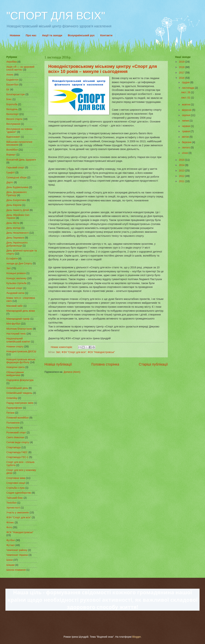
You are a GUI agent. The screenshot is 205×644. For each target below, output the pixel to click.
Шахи (10, 560)
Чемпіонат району (17, 550)
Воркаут (11, 155)
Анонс (10, 75)
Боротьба (12, 104)
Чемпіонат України (17, 555)
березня (187, 142)
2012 (182, 176)
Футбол (11, 540)
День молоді (14, 228)
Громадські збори (16, 178)
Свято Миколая (15, 437)
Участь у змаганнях (18, 513)
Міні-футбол (13, 324)
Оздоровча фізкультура (20, 380)
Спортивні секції (16, 483)
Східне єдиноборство (19, 493)
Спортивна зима (16, 478)
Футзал (11, 545)
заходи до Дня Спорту (19, 263)
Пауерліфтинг (14, 408)
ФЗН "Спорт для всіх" (74, 352)
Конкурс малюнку (16, 278)
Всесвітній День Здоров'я (21, 160)
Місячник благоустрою (19, 329)
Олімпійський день (17, 388)
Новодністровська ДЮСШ (21, 351)
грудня (186, 82)
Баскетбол (12, 85)
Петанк (10, 413)
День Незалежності (18, 233)
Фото (9, 527)
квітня (186, 137)
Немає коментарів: (62, 347)
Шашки (10, 565)
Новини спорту (15, 347)
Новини (15, 35)
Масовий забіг (15, 306)
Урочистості (13, 508)
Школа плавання (16, 570)
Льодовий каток (15, 293)
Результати (13, 428)
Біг (8, 90)
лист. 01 (186, 98)
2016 (182, 78)
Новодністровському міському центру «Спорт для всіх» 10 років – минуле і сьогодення (103, 69)
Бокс (9, 99)
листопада (188, 88)
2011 (182, 181)
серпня (186, 115)
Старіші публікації (153, 364)
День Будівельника (17, 187)
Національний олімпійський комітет (18, 340)
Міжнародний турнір (18, 319)
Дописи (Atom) (72, 372)
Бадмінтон (12, 80)
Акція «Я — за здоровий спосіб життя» (20, 68)
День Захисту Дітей (18, 210)
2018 (182, 67)
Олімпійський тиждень (19, 393)
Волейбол (12, 150)
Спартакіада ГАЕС (17, 452)
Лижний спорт (14, 288)
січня (185, 153)
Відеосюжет (13, 137)
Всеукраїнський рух (81, 35)
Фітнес (10, 523)
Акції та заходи (52, 35)
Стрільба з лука (15, 488)
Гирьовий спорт (15, 168)
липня (186, 121)
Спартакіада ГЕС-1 (17, 457)
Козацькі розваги (16, 273)
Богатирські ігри (16, 94)
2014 (182, 165)
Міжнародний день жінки (21, 311)
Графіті (11, 173)
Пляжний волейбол (18, 418)
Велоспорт (13, 114)
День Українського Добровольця (17, 244)
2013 (182, 171)
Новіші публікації (58, 364)
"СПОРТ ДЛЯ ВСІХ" (56, 16)
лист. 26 (186, 92)
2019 (182, 62)
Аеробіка (12, 62)
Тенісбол (11, 503)
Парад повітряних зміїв (20, 403)
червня (186, 126)
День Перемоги (15, 238)
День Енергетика (16, 200)
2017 (182, 73)
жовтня (186, 105)
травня (186, 131)
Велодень (12, 109)
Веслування (13, 124)
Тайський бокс (15, 498)
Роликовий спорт (16, 433)
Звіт (58, 352)
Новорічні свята (15, 367)
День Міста (13, 223)
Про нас (31, 35)
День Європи (14, 205)
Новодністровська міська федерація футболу (21, 361)
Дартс (10, 182)
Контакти (106, 35)
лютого (186, 148)
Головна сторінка (105, 364)
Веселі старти (14, 119)
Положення (13, 423)
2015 (182, 160)
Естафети (12, 259)
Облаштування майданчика (15, 374)
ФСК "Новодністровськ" (101, 352)
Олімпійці (12, 398)
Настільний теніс (16, 334)
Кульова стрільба (16, 283)
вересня (187, 110)
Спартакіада (14, 447)
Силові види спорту (18, 442)
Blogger (137, 637)
